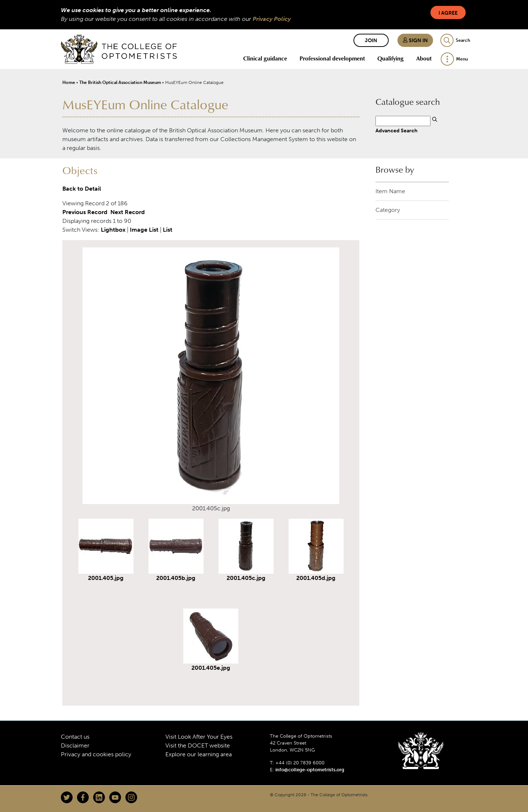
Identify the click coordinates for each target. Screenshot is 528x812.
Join (371, 41)
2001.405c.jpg (246, 578)
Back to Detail (82, 189)
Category (388, 210)
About (424, 58)
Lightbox (113, 230)
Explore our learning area (199, 754)
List (168, 230)
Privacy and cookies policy (96, 754)
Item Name (390, 191)
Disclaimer (75, 745)
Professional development (332, 58)
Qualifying (390, 58)
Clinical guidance (265, 58)
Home (69, 82)
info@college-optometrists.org (310, 770)
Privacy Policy (272, 19)
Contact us (75, 737)
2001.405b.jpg (176, 578)
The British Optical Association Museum (120, 82)
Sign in (415, 41)
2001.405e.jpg (211, 668)
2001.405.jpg (106, 578)
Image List (144, 230)
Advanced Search (397, 131)
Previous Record (85, 212)
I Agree (448, 13)
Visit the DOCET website (198, 745)
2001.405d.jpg (316, 578)
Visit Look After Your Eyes (199, 737)
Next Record (128, 212)
